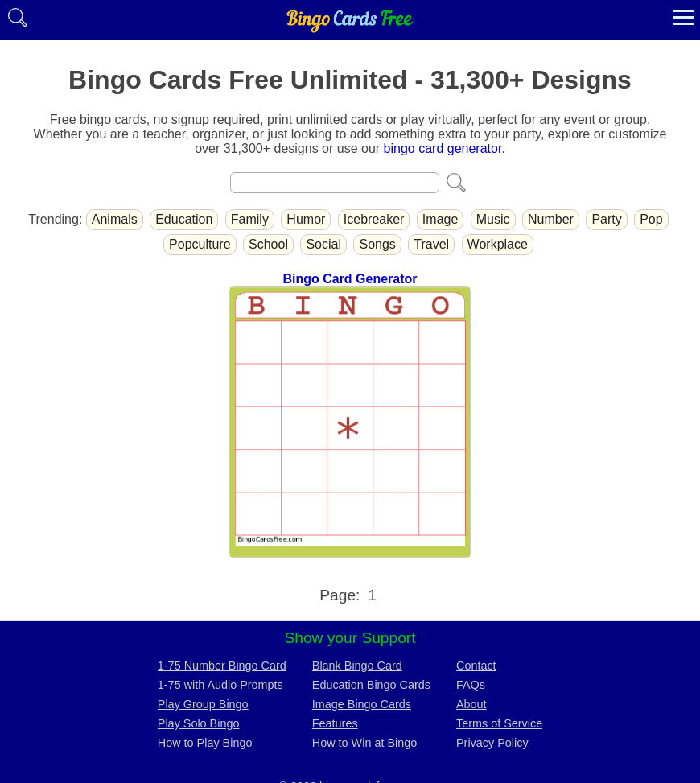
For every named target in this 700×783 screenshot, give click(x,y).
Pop (651, 219)
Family (250, 219)
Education (184, 219)
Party (606, 219)
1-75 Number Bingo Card (222, 666)
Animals (115, 219)
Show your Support (350, 638)
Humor (306, 219)
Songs (377, 244)
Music (493, 219)
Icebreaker (374, 219)
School (268, 244)
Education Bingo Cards (371, 685)
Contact (476, 666)
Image (440, 219)
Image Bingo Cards (362, 704)
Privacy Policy (492, 743)
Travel (431, 244)
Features (335, 723)
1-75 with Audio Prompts (220, 685)
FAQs (471, 685)
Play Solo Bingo (199, 723)
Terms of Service (499, 723)
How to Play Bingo (205, 743)
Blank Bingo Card (357, 666)
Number (551, 219)
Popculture (200, 244)
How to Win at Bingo (364, 743)
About (471, 704)
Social (323, 244)
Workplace (498, 244)
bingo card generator (443, 148)
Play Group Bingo (203, 704)
